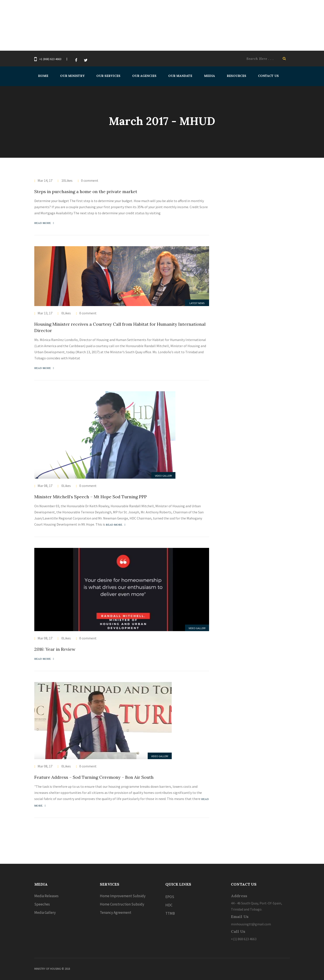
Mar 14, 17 (45, 180)
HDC (169, 905)
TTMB (170, 913)
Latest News (197, 303)
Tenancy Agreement (116, 912)
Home (43, 76)
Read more (44, 223)
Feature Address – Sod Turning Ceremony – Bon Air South (94, 777)
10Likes (67, 180)
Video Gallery (163, 476)
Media (210, 76)
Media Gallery (45, 912)
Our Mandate (180, 76)
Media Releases (46, 896)
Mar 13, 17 (45, 313)
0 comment (90, 180)
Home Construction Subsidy (122, 904)
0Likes (66, 313)
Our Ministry (72, 76)
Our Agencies (144, 76)
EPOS (170, 897)
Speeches (42, 904)
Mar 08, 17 (45, 486)
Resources (237, 76)
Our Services (108, 76)
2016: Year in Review (55, 649)
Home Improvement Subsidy (123, 896)
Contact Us (268, 76)
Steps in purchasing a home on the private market (86, 191)
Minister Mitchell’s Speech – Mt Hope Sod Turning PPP (91, 497)
